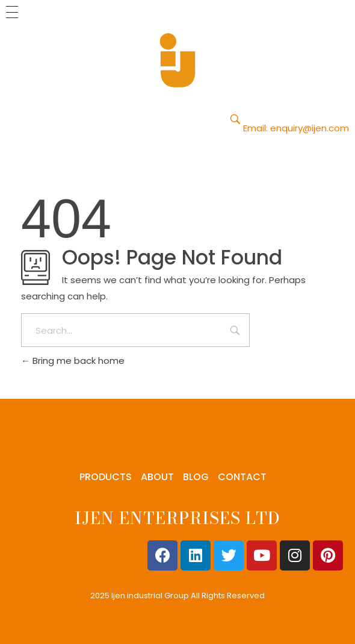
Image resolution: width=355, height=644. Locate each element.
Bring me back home (73, 361)
